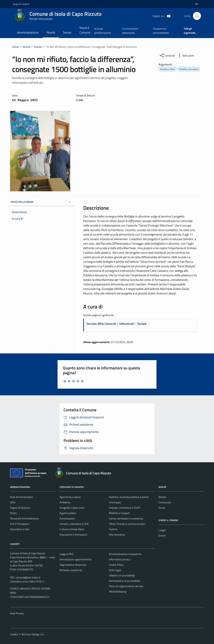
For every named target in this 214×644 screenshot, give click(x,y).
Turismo (113, 529)
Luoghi (162, 530)
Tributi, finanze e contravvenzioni (127, 524)
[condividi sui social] (167, 55)
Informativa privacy (120, 559)
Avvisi (162, 508)
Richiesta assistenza (71, 570)
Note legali (115, 570)
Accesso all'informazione (103, 31)
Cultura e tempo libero (72, 529)
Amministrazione (28, 32)
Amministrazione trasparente (125, 554)
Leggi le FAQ (66, 554)
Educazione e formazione (73, 535)
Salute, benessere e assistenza (126, 518)
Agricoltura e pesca (70, 497)
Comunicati (165, 502)
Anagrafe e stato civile (72, 508)
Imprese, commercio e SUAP (125, 508)
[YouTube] (167, 16)
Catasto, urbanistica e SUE (74, 524)
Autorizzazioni (67, 518)
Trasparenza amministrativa (161, 31)
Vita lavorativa (117, 535)
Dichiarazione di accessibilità (125, 581)
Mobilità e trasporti (119, 513)
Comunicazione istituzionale (130, 31)
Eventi (162, 536)
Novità (51, 32)
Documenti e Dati (20, 529)
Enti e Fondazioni (20, 524)
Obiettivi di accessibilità (122, 575)
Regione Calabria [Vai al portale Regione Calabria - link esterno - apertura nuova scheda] (21, 4)
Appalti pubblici (68, 513)
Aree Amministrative (21, 497)
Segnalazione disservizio (73, 565)
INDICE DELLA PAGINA (41, 202)
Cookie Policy (116, 565)
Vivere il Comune (85, 30)
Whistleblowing (118, 592)
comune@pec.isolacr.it (28, 577)
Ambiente (65, 502)
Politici (14, 513)
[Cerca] (197, 16)
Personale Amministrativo (24, 518)
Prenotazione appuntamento (75, 559)
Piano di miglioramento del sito (126, 586)
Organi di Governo (20, 508)
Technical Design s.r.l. (33, 634)
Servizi (67, 32)
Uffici (13, 502)
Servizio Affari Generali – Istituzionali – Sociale (117, 324)
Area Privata (17, 613)
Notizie (162, 497)
